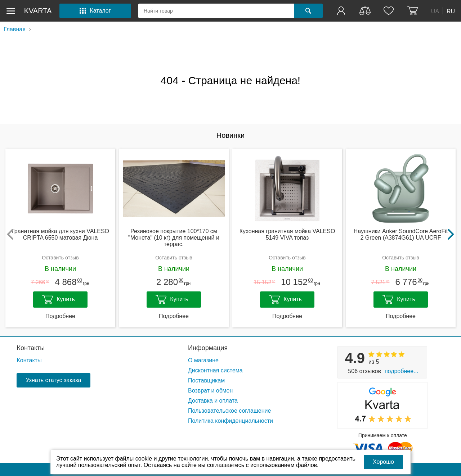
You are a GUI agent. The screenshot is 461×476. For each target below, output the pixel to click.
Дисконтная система (215, 370)
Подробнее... (401, 371)
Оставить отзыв (60, 258)
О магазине (203, 360)
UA (435, 11)
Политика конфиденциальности (230, 421)
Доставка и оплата (213, 401)
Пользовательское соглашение (229, 411)
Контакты (31, 348)
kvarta (38, 11)
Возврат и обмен (210, 391)
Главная (15, 29)
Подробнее (60, 316)
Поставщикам (206, 380)
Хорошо (383, 462)
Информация (208, 348)
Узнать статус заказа (53, 380)
